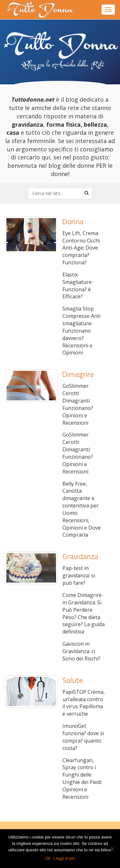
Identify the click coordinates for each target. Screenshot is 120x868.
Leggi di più (64, 858)
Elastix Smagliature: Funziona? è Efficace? (77, 286)
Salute (73, 680)
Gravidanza (80, 556)
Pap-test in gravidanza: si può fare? (79, 575)
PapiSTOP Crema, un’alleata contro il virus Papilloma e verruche (84, 703)
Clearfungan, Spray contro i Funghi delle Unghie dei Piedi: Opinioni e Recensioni (82, 779)
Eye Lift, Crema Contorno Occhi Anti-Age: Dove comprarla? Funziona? (81, 248)
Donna (73, 221)
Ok (48, 858)
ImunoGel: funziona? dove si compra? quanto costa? (83, 737)
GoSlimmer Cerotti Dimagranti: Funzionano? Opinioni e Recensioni (78, 404)
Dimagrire (78, 374)
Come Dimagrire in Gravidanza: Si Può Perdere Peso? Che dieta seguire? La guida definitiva (84, 613)
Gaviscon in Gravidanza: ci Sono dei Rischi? (81, 651)
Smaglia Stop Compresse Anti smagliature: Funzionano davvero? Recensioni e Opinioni (81, 331)
